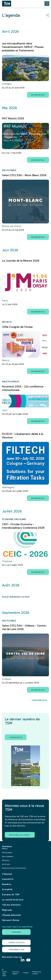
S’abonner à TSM (16, 949)
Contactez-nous (16, 942)
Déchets (6, 860)
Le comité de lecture (13, 900)
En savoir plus (38, 95)
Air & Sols (6, 864)
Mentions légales (16, 973)
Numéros (7, 884)
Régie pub (7, 910)
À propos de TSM (11, 894)
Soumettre (8, 879)
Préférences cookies (37, 973)
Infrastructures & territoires (14, 868)
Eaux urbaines (8, 856)
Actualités (7, 889)
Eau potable (7, 852)
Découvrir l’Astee (11, 920)
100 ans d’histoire (11, 905)
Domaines (7, 846)
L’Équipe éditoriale (11, 915)
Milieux (5, 848)
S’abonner (7, 874)
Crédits (26, 973)
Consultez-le (16, 737)
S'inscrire (16, 932)
